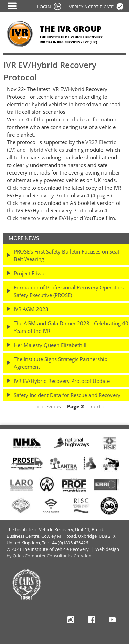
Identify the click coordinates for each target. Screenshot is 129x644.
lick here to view (29, 218)
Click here (18, 188)
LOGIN (44, 7)
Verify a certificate (91, 7)
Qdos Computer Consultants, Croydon (52, 556)
